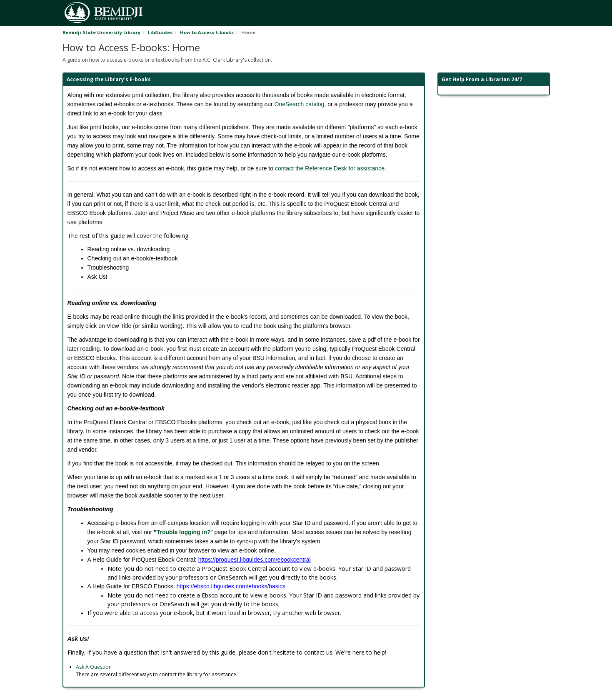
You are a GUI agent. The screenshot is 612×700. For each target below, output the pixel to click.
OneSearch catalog (300, 104)
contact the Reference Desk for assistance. (330, 168)
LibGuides (160, 32)
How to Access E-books (207, 32)
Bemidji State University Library (101, 32)
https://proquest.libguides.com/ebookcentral (255, 560)
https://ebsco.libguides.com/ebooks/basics (231, 586)
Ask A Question (94, 667)
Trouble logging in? (184, 532)
